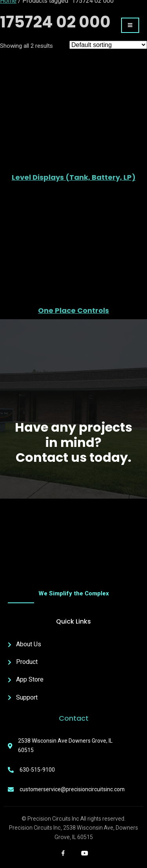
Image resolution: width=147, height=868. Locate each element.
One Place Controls (73, 311)
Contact (74, 718)
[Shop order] (108, 45)
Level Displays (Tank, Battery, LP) (74, 177)
